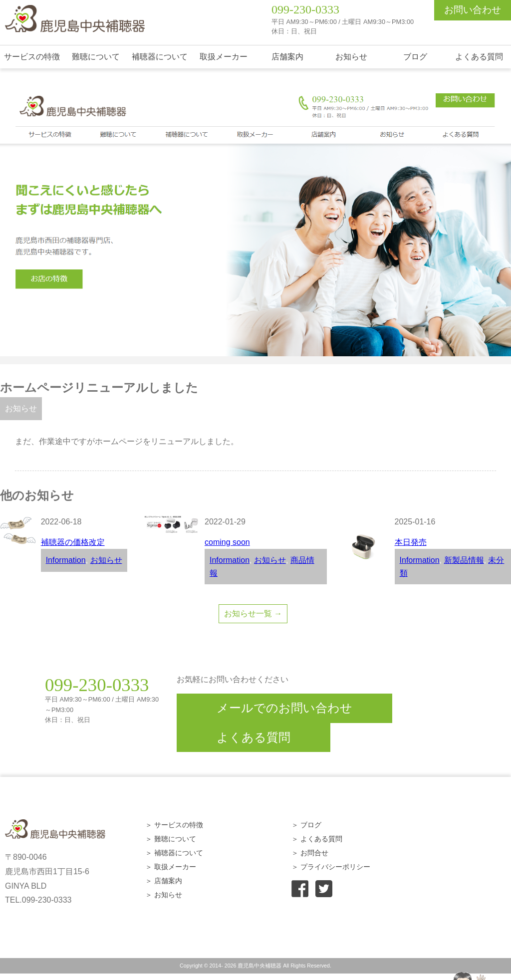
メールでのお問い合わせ (284, 708)
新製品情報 (464, 560)
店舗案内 (287, 57)
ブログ (415, 57)
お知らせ (351, 57)
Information (66, 560)
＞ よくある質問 (317, 839)
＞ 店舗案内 (164, 881)
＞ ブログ (306, 825)
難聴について (96, 57)
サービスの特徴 (32, 57)
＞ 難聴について (171, 839)
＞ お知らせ (164, 895)
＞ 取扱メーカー (171, 867)
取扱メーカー (224, 57)
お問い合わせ (473, 10)
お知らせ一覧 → (253, 613)
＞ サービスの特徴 (174, 825)
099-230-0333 (305, 9)
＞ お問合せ (310, 853)
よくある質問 (479, 57)
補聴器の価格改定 (73, 542)
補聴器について (160, 57)
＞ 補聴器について (174, 853)
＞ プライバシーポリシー (331, 867)
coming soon (227, 542)
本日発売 (411, 542)
